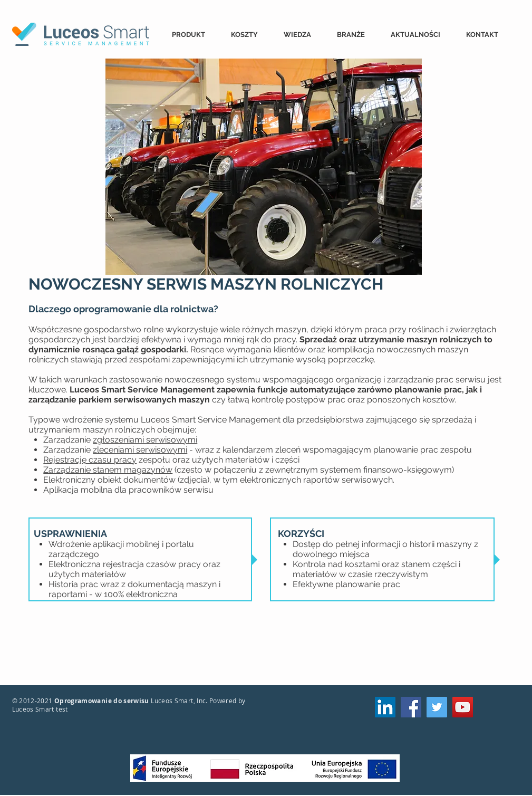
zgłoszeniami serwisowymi (145, 440)
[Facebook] (411, 707)
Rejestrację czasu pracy (90, 460)
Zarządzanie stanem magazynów (108, 470)
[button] (194, 35)
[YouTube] (463, 707)
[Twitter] (437, 707)
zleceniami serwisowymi (140, 450)
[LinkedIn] (385, 707)
